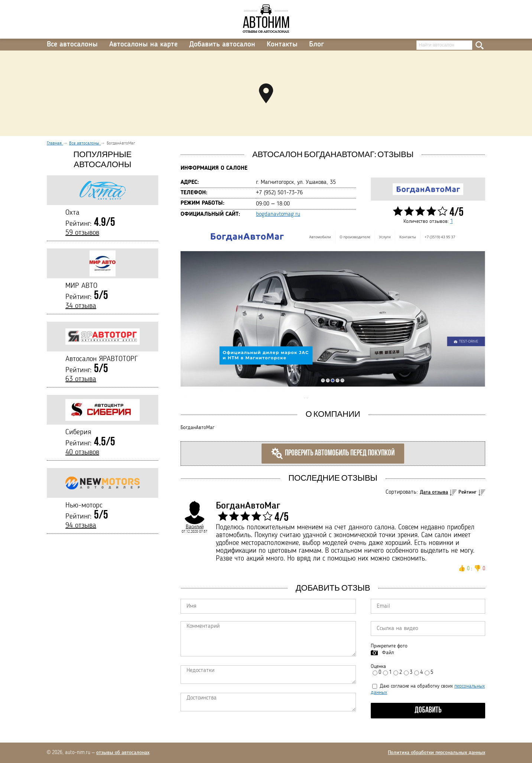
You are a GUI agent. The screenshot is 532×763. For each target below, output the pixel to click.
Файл (388, 653)
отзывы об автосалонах (123, 753)
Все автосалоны (72, 45)
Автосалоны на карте (143, 45)
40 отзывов (82, 452)
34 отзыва (81, 306)
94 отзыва (81, 526)
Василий (195, 527)
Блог (317, 45)
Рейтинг (468, 492)
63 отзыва (81, 379)
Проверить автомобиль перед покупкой (333, 454)
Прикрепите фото (389, 646)
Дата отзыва (434, 492)
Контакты (282, 45)
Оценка (378, 666)
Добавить (428, 710)
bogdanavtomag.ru (278, 214)
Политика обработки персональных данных (437, 753)
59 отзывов (82, 233)
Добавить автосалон (222, 45)
